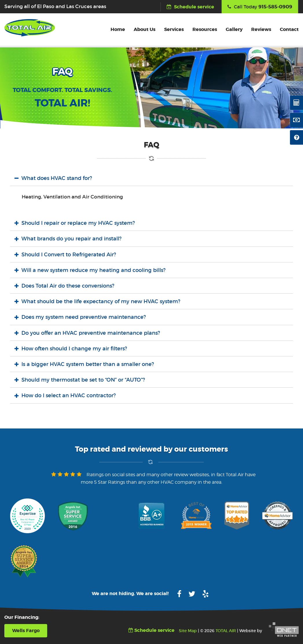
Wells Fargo (26, 631)
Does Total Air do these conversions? (68, 286)
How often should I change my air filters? (74, 349)
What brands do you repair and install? (71, 239)
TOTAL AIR (226, 631)
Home (118, 29)
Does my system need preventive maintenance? (84, 317)
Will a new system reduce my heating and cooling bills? (93, 270)
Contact (289, 29)
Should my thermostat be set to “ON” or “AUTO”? (83, 380)
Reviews (261, 29)
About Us (145, 29)
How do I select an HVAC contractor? (69, 395)
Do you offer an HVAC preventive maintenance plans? (91, 333)
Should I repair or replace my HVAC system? (78, 223)
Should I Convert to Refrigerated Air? (69, 255)
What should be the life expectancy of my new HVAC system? (101, 301)
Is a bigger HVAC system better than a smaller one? (88, 364)
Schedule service (190, 7)
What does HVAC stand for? (57, 178)
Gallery (234, 29)
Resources (205, 29)
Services (174, 29)
